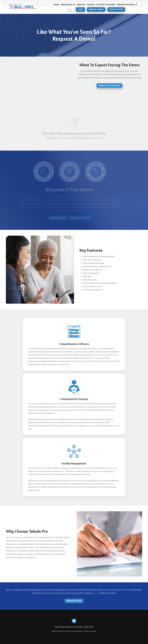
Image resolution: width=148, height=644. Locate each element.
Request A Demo (74, 601)
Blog (92, 627)
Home (56, 5)
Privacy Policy (78, 627)
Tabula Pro (110, 71)
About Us (81, 5)
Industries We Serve (127, 5)
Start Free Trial (116, 9)
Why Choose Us (68, 5)
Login (80, 9)
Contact (86, 627)
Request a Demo (96, 9)
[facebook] (74, 621)
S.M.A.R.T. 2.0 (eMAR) (106, 5)
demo (96, 593)
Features (91, 5)
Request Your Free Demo (109, 85)
